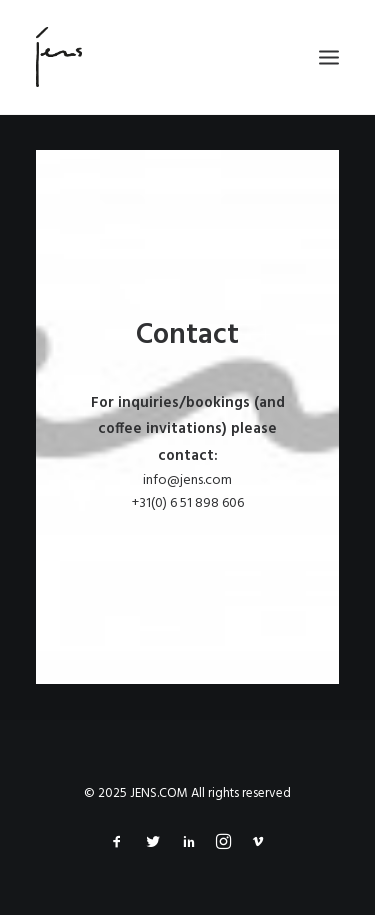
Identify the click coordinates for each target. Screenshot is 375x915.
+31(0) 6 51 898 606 (188, 503)
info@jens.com (187, 480)
